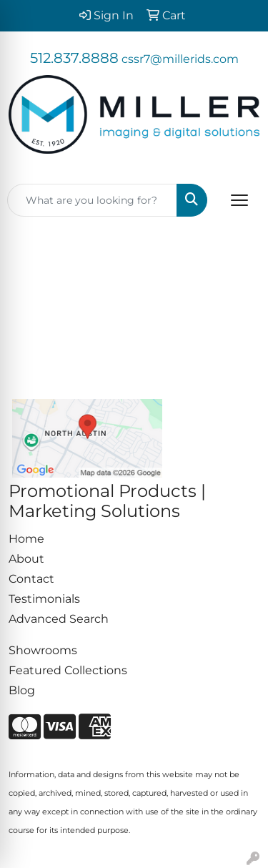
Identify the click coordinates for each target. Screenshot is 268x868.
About (26, 559)
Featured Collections (68, 670)
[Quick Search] (92, 200)
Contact (31, 579)
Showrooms (43, 650)
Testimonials (44, 599)
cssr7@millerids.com (180, 59)
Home (26, 539)
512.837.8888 (74, 58)
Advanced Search (59, 619)
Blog (22, 690)
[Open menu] (239, 200)
